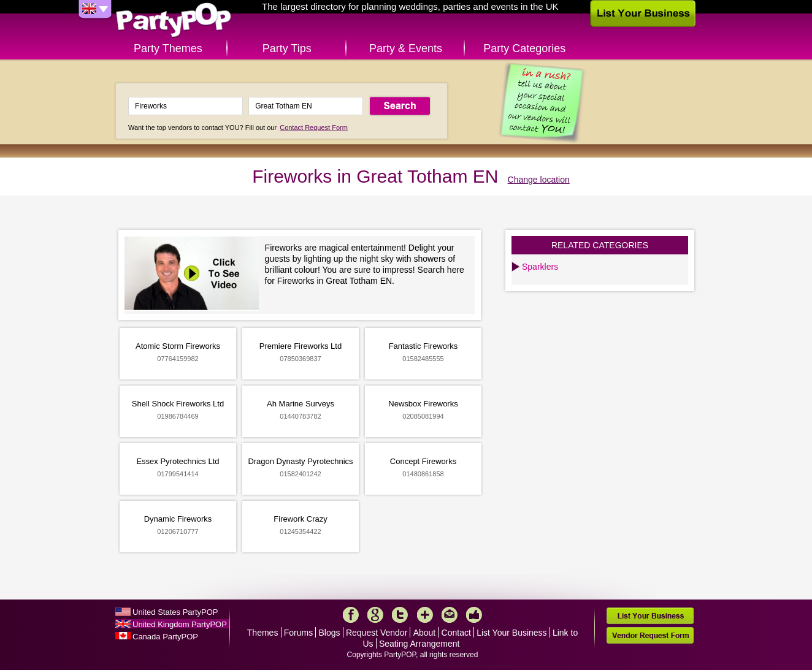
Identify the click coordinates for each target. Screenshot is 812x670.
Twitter (400, 615)
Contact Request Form (314, 128)
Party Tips (287, 48)
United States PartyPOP (175, 612)
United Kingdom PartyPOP (180, 624)
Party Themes (168, 48)
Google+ (375, 615)
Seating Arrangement (419, 644)
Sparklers (540, 267)
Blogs (330, 633)
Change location (539, 180)
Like (474, 615)
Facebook (351, 615)
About (425, 633)
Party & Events (406, 48)
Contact (456, 633)
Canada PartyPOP (165, 637)
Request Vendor (377, 633)
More (425, 615)
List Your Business (511, 633)
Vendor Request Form (650, 635)
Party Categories (524, 48)
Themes (263, 633)
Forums (298, 633)
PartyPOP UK (174, 21)
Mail (450, 615)
